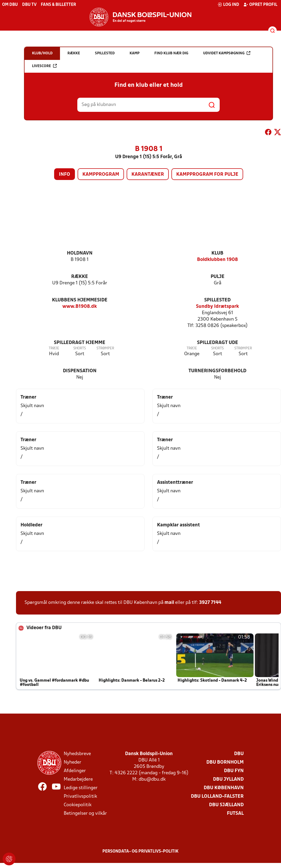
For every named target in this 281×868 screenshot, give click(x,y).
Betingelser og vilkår (85, 814)
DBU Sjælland (226, 805)
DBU (239, 754)
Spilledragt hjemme (80, 343)
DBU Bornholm (225, 762)
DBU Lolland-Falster (217, 797)
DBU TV (29, 5)
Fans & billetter (58, 5)
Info (65, 175)
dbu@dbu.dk (152, 779)
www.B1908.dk (80, 307)
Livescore (44, 66)
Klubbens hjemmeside (80, 300)
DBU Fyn (234, 771)
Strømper (105, 348)
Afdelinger (75, 771)
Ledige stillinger (81, 788)
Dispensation (80, 371)
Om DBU (10, 5)
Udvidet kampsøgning (227, 53)
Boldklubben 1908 (217, 260)
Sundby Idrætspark (217, 307)
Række (80, 277)
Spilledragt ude (218, 343)
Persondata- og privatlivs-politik (140, 851)
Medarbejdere (78, 779)
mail (169, 603)
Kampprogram (101, 175)
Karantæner (148, 175)
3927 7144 (210, 603)
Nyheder (73, 762)
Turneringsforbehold (217, 371)
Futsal (235, 814)
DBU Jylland (228, 779)
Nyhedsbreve (77, 754)
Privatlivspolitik (80, 797)
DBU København (224, 788)
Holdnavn (80, 253)
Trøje (54, 348)
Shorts (80, 348)
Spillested (217, 300)
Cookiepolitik (78, 805)
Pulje (218, 277)
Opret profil (260, 5)
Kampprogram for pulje (207, 175)
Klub (217, 253)
